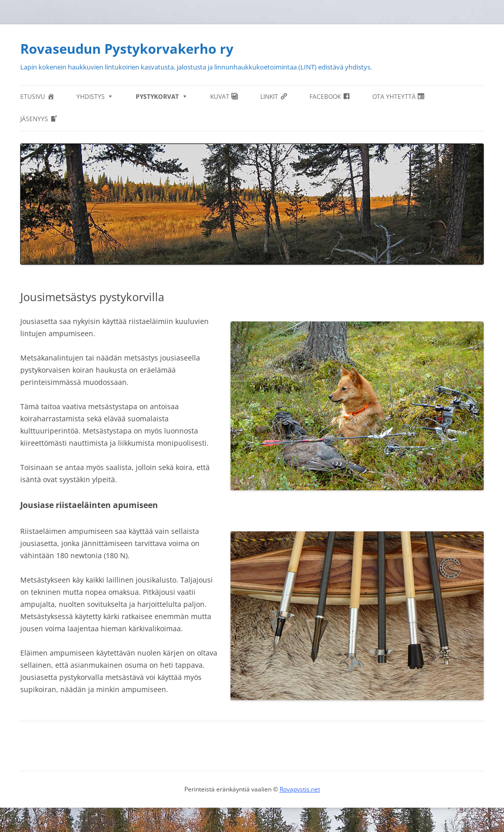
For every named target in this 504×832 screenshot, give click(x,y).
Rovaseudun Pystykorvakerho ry (127, 49)
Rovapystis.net (300, 789)
